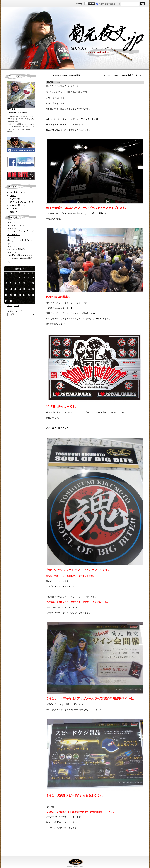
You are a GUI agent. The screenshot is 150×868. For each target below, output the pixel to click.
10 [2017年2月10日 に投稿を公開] (24, 283)
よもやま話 (15, 205)
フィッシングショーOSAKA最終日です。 (121, 75)
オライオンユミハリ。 (18, 225)
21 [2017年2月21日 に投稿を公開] (11, 295)
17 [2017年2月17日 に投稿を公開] (24, 289)
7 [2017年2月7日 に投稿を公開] (11, 283)
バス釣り (14, 192)
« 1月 (10, 306)
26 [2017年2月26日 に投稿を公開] (33, 295)
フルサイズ (93, 4)
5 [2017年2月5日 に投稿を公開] (33, 277)
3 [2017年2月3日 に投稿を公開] (24, 277)
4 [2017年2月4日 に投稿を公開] (29, 277)
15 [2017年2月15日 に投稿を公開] (15, 289)
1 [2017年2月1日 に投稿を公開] (15, 277)
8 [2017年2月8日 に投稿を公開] (15, 283)
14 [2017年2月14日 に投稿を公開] (11, 289)
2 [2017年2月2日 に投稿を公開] (20, 277)
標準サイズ (86, 4)
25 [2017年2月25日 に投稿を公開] (29, 295)
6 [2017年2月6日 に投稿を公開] (6, 283)
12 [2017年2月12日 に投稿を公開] (33, 283)
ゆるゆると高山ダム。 (18, 249)
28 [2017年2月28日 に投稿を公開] (11, 301)
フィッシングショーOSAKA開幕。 (67, 75)
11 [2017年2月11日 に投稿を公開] (29, 283)
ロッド (13, 196)
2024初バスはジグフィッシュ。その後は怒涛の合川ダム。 (20, 259)
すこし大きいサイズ (90, 4)
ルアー (13, 199)
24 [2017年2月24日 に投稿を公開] (24, 295)
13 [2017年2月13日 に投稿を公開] (6, 289)
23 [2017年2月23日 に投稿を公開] (20, 295)
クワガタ (14, 208)
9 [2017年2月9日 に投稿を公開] (20, 283)
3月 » (16, 306)
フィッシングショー (19, 202)
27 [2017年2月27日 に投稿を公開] (6, 301)
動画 (12, 212)
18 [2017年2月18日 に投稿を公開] (29, 289)
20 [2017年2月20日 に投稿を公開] (6, 295)
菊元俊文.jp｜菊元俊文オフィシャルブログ (75, 38)
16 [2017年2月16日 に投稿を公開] (20, 289)
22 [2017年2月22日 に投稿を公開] (15, 295)
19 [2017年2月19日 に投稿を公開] (33, 289)
